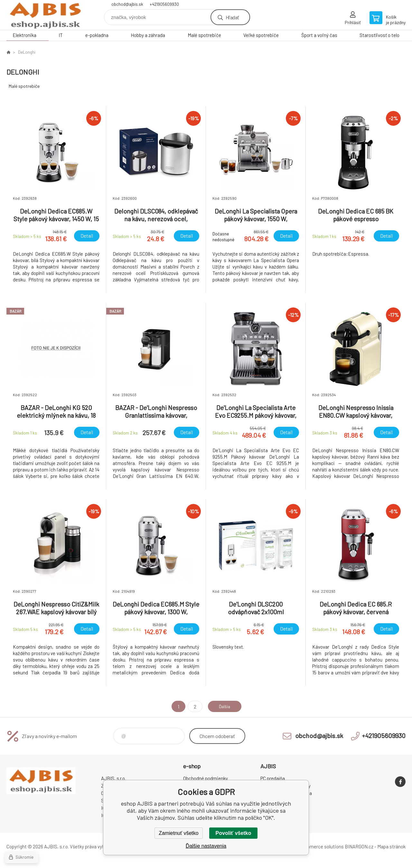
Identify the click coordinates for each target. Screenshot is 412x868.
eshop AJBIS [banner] (45, 15)
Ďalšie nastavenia (206, 846)
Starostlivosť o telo (379, 35)
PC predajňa (273, 778)
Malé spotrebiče (204, 35)
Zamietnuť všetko (178, 833)
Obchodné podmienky (206, 778)
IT (61, 35)
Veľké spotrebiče (261, 35)
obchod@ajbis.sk (127, 4)
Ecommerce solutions (320, 846)
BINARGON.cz (359, 846)
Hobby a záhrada (148, 35)
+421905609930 (164, 4)
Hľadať (232, 17)
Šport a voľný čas (319, 35)
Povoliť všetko (234, 833)
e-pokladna (97, 35)
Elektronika (24, 35)
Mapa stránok (391, 846)
